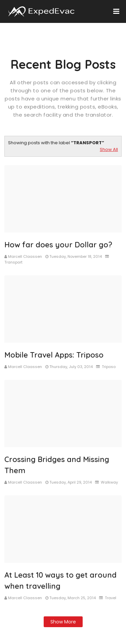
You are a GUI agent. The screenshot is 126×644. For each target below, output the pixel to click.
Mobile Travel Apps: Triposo (54, 355)
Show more (63, 622)
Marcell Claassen (25, 256)
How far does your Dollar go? (58, 245)
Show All (109, 149)
